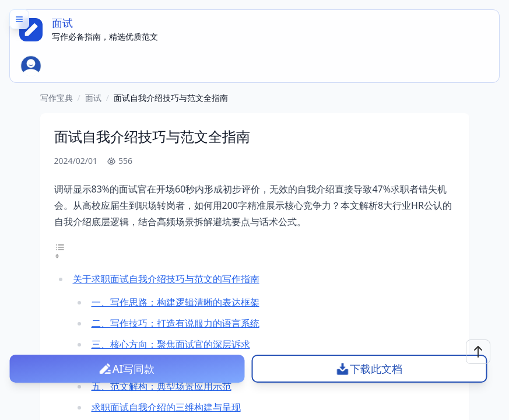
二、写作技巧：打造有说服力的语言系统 (175, 323)
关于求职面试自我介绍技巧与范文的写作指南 (166, 279)
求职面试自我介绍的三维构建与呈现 (166, 407)
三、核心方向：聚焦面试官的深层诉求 (171, 344)
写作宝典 (57, 98)
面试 (93, 98)
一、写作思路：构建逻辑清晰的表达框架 (175, 302)
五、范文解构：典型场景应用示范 (162, 386)
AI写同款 (134, 369)
